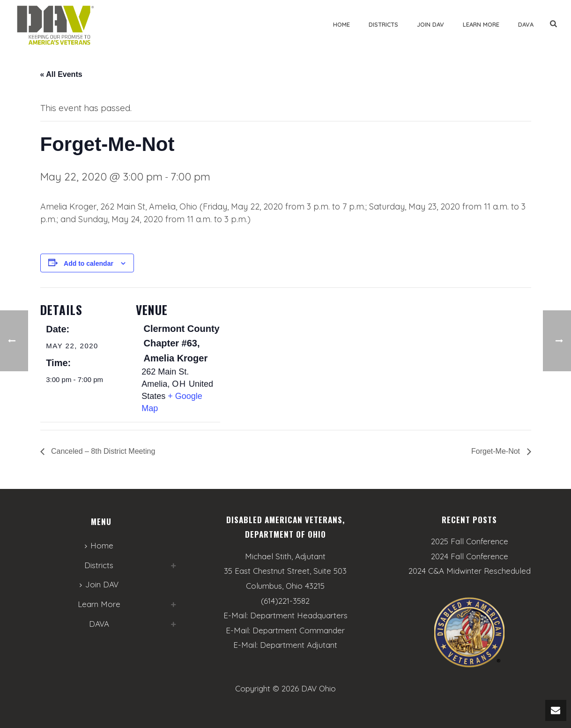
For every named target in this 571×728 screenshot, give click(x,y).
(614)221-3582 (285, 601)
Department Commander (299, 630)
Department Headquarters (299, 615)
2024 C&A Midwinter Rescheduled (470, 571)
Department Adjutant (299, 645)
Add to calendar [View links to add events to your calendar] (89, 263)
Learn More (481, 24)
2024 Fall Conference (470, 556)
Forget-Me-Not (497, 451)
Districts (383, 24)
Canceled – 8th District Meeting (102, 451)
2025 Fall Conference (470, 541)
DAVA (526, 24)
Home (341, 24)
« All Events (61, 74)
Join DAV (430, 24)
